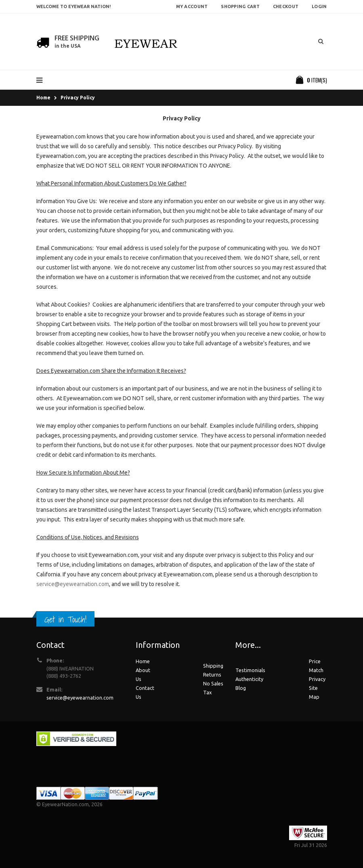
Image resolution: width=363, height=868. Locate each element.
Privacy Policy (78, 98)
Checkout (286, 6)
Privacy (317, 679)
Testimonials (250, 670)
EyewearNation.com (65, 804)
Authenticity (249, 679)
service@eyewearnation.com (73, 584)
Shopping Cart (240, 6)
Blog (241, 688)
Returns (212, 675)
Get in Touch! (65, 619)
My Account (192, 6)
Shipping (213, 666)
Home (43, 98)
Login (319, 6)
